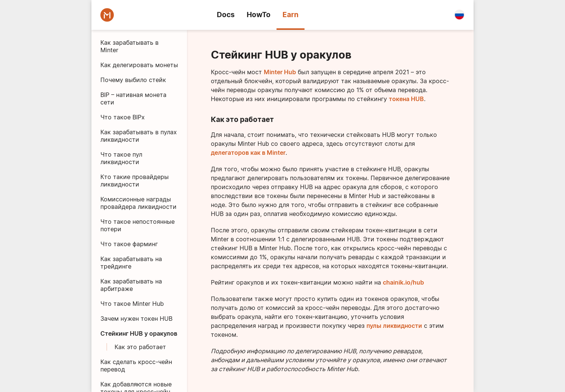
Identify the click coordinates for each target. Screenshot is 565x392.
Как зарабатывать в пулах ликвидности (139, 136)
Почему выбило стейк (133, 80)
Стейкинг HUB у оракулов (139, 333)
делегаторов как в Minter (248, 153)
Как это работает (140, 347)
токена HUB (406, 99)
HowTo (259, 15)
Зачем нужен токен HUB (136, 319)
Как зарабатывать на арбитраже (131, 285)
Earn (291, 15)
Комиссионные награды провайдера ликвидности (138, 203)
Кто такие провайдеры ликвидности (135, 181)
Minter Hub (280, 72)
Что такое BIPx (123, 117)
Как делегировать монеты (139, 65)
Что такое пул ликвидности (121, 158)
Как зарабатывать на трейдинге (131, 263)
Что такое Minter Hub (132, 304)
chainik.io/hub (403, 282)
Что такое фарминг (129, 244)
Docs (226, 15)
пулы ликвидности (394, 326)
